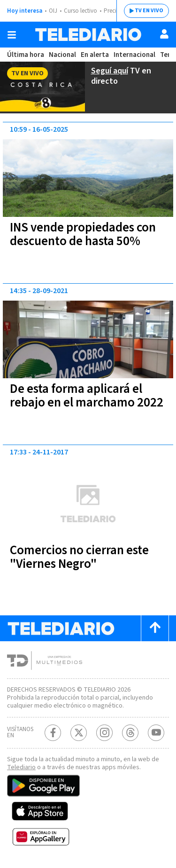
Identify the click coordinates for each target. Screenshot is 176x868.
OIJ (53, 11)
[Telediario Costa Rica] (88, 35)
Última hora (26, 55)
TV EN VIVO (149, 11)
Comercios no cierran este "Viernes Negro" (79, 557)
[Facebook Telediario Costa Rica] (53, 733)
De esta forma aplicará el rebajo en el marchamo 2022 (87, 396)
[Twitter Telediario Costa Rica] (79, 733)
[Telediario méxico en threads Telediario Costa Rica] (130, 733)
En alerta (95, 55)
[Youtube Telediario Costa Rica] (156, 733)
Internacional (134, 55)
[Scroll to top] (155, 628)
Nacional (62, 55)
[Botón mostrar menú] (12, 35)
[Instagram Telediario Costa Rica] (104, 733)
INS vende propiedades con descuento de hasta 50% (83, 234)
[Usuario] (164, 34)
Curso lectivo (80, 11)
